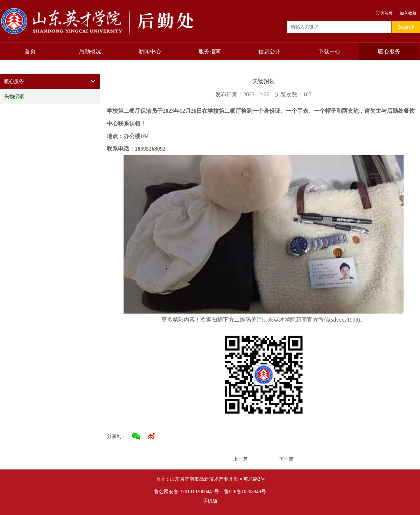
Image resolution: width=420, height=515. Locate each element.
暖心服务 (389, 51)
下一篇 (286, 459)
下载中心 (329, 51)
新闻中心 (150, 51)
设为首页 (384, 13)
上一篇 (240, 459)
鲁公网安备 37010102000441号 (187, 492)
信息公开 (269, 51)
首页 (30, 51)
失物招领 (14, 97)
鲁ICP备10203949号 (245, 492)
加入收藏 (408, 13)
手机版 (210, 501)
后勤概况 (90, 51)
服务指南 (210, 51)
